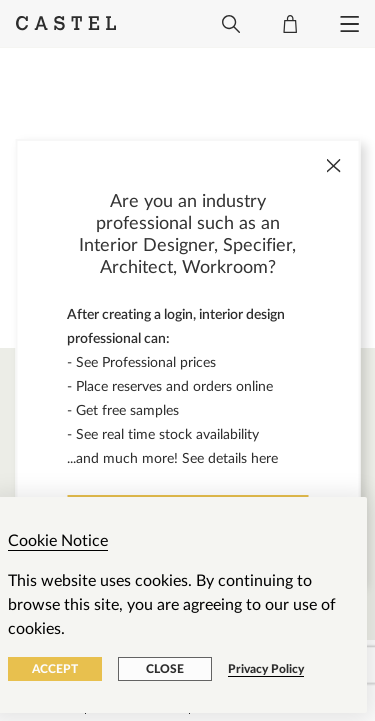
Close (165, 669)
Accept (55, 669)
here (264, 459)
